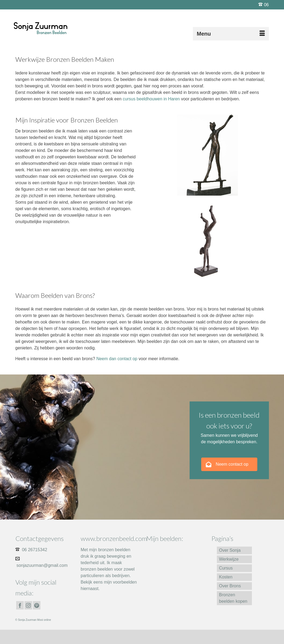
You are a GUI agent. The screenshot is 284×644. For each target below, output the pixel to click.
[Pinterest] (37, 605)
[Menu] (231, 34)
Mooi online (44, 620)
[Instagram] (28, 605)
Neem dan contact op (117, 359)
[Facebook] (20, 605)
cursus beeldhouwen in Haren (151, 99)
